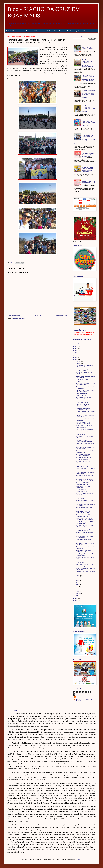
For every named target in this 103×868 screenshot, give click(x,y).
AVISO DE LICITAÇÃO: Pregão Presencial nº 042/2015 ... (84, 466)
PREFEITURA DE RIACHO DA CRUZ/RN (84, 700)
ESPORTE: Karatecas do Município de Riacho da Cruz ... (85, 416)
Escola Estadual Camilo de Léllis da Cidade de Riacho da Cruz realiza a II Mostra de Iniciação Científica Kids (89, 169)
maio (77, 587)
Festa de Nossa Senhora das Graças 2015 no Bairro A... (85, 501)
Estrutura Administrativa (33, 31)
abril (77, 589)
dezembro (79, 361)
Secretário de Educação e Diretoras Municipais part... (85, 544)
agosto (78, 580)
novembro (79, 364)
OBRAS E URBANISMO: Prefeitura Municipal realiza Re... (85, 459)
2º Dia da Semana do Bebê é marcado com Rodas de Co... (85, 412)
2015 (76, 359)
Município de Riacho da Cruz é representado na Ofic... (84, 409)
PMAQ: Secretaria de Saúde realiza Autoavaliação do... (85, 473)
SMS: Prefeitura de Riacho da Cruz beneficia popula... (85, 537)
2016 (76, 357)
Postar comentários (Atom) (19, 318)
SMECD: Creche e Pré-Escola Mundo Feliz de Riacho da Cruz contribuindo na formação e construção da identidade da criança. (88, 63)
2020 (76, 348)
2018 (76, 353)
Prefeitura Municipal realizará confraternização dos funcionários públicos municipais (89, 182)
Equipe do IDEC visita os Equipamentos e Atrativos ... (84, 380)
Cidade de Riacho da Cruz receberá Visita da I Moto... (85, 448)
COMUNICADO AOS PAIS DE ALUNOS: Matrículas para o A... (84, 423)
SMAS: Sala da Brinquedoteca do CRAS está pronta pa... (84, 402)
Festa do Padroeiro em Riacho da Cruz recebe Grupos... (86, 533)
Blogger (78, 860)
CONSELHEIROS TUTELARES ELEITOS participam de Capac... (85, 519)
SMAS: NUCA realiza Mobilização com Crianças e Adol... (85, 427)
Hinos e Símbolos (59, 31)
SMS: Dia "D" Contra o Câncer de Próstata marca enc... (84, 437)
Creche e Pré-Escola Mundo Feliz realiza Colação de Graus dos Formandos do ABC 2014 (88, 48)
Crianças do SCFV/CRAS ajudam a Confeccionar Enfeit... (85, 483)
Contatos (92, 31)
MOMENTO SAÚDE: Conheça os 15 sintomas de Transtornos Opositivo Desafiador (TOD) (88, 154)
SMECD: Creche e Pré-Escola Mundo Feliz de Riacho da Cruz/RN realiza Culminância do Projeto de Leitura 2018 (89, 123)
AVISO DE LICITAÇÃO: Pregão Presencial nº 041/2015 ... (84, 512)
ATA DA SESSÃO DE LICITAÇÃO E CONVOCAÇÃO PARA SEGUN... (85, 480)
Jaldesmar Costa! (81, 697)
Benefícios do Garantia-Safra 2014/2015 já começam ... (83, 455)
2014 (76, 598)
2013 (76, 601)
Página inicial (10, 31)
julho (77, 582)
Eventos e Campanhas (74, 31)
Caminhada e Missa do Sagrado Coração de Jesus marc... (84, 530)
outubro (78, 576)
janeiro (78, 596)
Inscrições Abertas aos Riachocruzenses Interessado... (84, 441)
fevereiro (78, 593)
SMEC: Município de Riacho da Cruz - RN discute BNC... (85, 434)
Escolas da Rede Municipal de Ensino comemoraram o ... (85, 572)
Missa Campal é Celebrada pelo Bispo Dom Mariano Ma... (85, 555)
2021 (76, 346)
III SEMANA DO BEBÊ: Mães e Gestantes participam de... (84, 405)
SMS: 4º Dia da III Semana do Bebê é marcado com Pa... (85, 384)
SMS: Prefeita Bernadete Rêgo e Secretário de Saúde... (84, 398)
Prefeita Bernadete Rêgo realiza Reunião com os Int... (84, 508)
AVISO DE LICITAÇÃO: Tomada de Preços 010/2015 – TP (85, 551)
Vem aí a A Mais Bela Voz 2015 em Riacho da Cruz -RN (85, 494)
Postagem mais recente (14, 316)
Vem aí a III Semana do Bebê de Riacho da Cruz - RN (84, 515)
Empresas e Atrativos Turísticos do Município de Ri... (85, 366)
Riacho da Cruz (47, 31)
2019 (76, 351)
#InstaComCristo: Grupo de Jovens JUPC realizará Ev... (85, 491)
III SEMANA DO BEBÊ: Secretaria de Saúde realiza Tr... (85, 395)
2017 (76, 355)
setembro (79, 578)
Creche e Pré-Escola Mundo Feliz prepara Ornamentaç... (84, 430)
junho (78, 585)
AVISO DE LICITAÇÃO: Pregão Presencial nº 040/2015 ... (84, 540)
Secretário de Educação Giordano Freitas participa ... (84, 462)
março (78, 591)
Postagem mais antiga (61, 316)
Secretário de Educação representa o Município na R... (85, 526)
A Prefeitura (20, 31)
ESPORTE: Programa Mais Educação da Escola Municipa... (85, 391)
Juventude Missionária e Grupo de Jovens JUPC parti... (84, 565)
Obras (85, 31)
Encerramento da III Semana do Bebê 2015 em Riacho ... (85, 377)
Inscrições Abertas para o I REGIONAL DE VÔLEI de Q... (86, 523)
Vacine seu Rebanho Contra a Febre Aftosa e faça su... (85, 558)
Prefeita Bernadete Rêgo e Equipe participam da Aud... (84, 370)
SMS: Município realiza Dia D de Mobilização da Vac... (84, 373)
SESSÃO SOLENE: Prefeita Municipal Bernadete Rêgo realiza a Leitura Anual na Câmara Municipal (88, 109)
